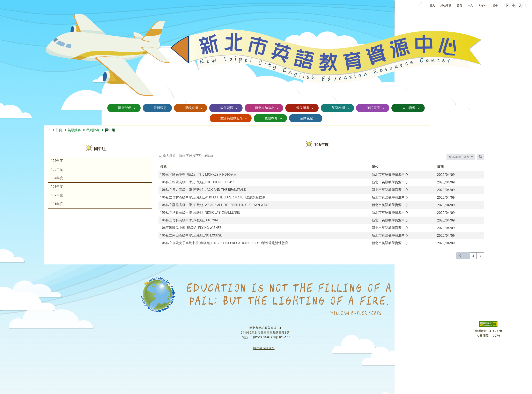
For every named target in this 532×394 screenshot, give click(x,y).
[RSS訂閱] (481, 157)
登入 (432, 5)
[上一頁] (460, 256)
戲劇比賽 (93, 130)
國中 (495, 5)
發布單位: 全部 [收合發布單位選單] (460, 157)
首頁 (459, 5)
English (483, 5)
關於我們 (125, 108)
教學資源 (227, 108)
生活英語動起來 (231, 118)
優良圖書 (303, 108)
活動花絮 (306, 118)
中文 (470, 5)
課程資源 (191, 108)
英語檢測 (338, 108)
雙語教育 (271, 118)
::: (423, 5)
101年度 (57, 204)
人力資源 (409, 108)
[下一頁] (481, 256)
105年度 (57, 169)
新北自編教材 (265, 108)
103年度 (57, 187)
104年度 (57, 178)
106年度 (57, 161)
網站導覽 (446, 5)
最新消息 (160, 108)
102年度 (57, 195)
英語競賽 (374, 108)
